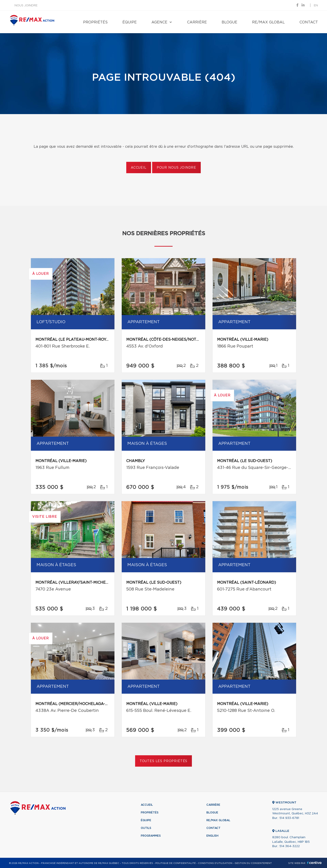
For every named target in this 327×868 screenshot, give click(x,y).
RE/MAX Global (268, 22)
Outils (146, 828)
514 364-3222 (290, 846)
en (316, 6)
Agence (159, 22)
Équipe (130, 22)
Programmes (151, 836)
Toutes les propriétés (164, 761)
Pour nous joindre (176, 168)
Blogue (229, 22)
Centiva (314, 863)
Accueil (139, 168)
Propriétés (95, 22)
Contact (309, 22)
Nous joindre (26, 6)
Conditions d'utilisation (215, 863)
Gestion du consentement (253, 863)
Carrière (197, 22)
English (212, 836)
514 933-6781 (289, 818)
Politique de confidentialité (176, 863)
